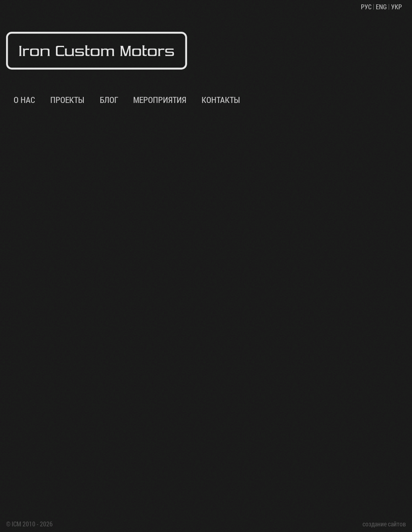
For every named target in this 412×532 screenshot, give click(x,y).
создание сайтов (384, 524)
